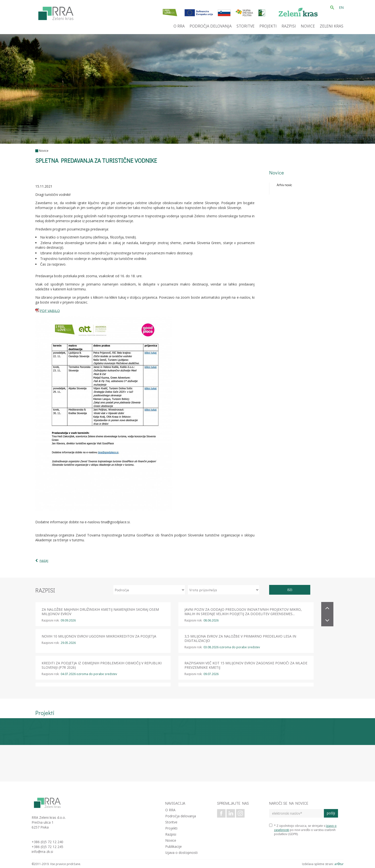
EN (341, 7)
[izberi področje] (149, 590)
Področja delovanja (181, 816)
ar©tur (339, 864)
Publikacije (174, 846)
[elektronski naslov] (297, 813)
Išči (290, 590)
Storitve (171, 822)
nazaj (44, 560)
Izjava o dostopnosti (181, 853)
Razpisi (171, 834)
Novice (44, 151)
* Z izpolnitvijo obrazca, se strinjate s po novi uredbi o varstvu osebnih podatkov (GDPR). (303, 830)
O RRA (170, 810)
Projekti (171, 828)
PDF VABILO (50, 310)
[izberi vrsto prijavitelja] (224, 590)
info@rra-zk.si (42, 852)
